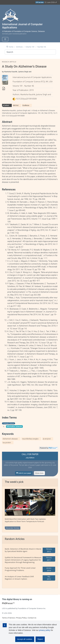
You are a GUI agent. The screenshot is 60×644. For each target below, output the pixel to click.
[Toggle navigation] (5, 39)
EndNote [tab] (26, 105)
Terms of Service (8, 618)
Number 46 (42, 47)
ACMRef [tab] (6, 105)
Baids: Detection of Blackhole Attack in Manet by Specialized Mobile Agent (23, 550)
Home (11, 47)
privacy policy (45, 630)
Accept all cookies (25, 639)
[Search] (30, 52)
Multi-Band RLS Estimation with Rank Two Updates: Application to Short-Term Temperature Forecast (25, 520)
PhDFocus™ (8, 603)
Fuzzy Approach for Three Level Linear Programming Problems (20, 569)
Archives (19, 47)
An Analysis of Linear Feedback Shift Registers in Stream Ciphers (19, 578)
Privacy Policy (21, 618)
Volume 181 (30, 47)
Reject (40, 639)
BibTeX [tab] (16, 105)
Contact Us (32, 618)
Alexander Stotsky (13, 528)
